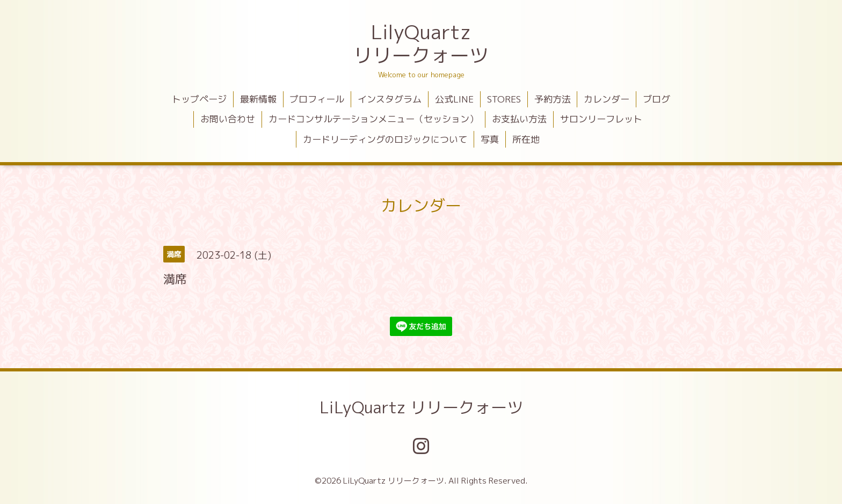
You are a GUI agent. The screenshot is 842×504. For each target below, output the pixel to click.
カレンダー (607, 99)
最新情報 (258, 99)
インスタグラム (390, 99)
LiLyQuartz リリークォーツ (421, 407)
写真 (490, 139)
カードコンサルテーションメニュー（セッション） (373, 119)
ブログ (656, 99)
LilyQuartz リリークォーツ (421, 43)
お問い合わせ (228, 119)
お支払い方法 (519, 119)
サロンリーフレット (601, 119)
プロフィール (317, 99)
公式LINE (454, 99)
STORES (504, 99)
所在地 (526, 139)
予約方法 (553, 99)
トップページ (199, 99)
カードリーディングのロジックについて (385, 139)
